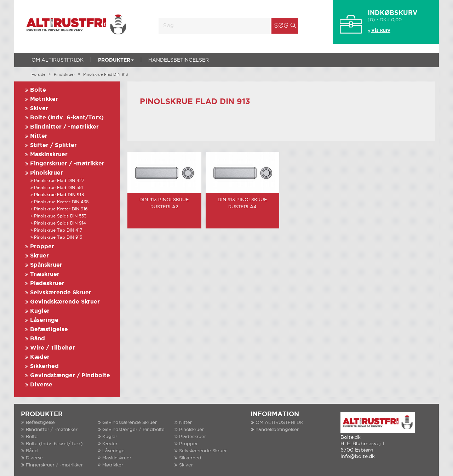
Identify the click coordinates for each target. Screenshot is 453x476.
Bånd (38, 339)
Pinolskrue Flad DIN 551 (58, 188)
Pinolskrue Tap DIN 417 (58, 230)
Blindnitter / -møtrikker (64, 127)
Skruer (39, 256)
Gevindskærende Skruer (65, 302)
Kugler (40, 311)
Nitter (39, 136)
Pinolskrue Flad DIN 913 (106, 75)
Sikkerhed (44, 366)
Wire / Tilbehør (53, 348)
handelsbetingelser (179, 60)
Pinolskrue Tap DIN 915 (58, 237)
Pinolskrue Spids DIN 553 (60, 216)
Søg (281, 26)
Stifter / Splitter (53, 145)
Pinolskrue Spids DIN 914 (60, 223)
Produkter (116, 60)
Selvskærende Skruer (61, 293)
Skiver (39, 109)
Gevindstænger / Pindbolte (70, 376)
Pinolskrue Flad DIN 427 (59, 181)
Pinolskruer (64, 75)
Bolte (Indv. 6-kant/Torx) (67, 118)
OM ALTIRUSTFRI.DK (58, 60)
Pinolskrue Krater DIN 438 (61, 202)
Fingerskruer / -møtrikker (67, 164)
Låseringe (44, 320)
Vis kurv (381, 31)
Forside (39, 75)
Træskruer (45, 274)
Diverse (41, 385)
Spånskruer (46, 265)
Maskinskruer (49, 155)
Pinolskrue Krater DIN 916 (61, 209)
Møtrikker (44, 99)
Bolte (38, 90)
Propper (42, 247)
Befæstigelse (49, 330)
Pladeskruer (47, 284)
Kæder (40, 357)
